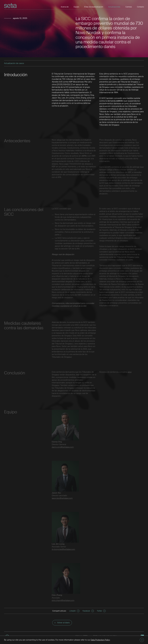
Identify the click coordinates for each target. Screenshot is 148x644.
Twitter (101, 611)
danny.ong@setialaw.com (63, 447)
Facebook (88, 611)
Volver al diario (62, 623)
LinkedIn (74, 611)
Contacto (140, 7)
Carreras (129, 7)
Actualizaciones (114, 7)
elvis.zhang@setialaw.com (63, 600)
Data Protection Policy (100, 640)
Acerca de (65, 7)
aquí (130, 372)
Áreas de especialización (94, 7)
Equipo (76, 7)
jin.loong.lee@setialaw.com (63, 549)
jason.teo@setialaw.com (62, 498)
